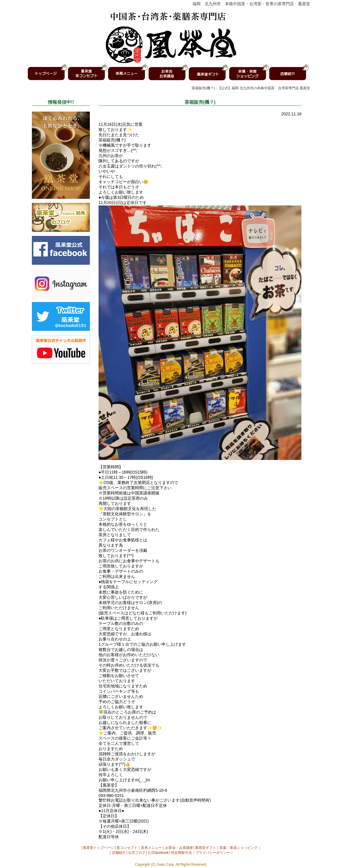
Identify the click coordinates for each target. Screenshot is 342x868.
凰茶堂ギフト (205, 848)
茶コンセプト (127, 848)
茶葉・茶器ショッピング (239, 848)
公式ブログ (137, 853)
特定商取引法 (181, 853)
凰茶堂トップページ (99, 848)
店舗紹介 (119, 853)
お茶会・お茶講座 (179, 848)
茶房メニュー (151, 848)
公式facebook (158, 853)
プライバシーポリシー (213, 853)
